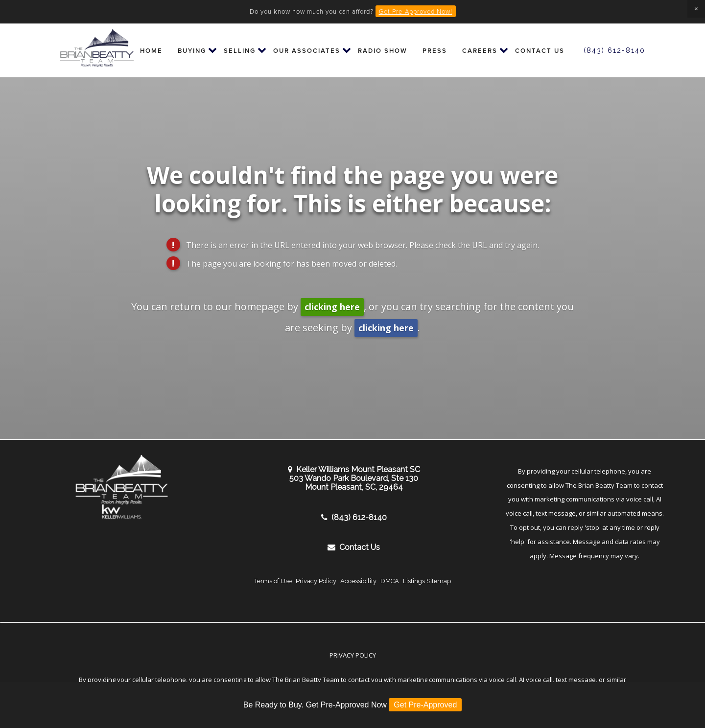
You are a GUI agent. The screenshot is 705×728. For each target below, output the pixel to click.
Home (151, 51)
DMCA (390, 581)
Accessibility (358, 581)
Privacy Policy (316, 581)
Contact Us (540, 51)
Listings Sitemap (427, 581)
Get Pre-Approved (425, 705)
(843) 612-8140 (614, 50)
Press (435, 51)
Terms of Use (273, 581)
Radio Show (383, 51)
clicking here (332, 307)
